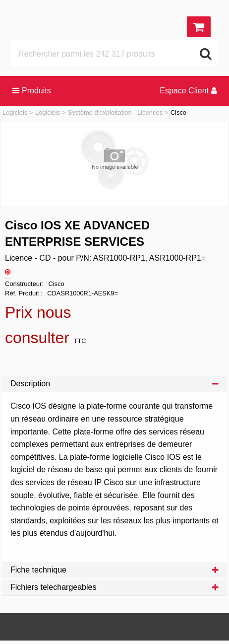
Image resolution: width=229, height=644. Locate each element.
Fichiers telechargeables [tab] (114, 587)
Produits (32, 91)
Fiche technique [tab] (114, 570)
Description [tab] (114, 384)
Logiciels (15, 112)
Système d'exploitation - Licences (115, 112)
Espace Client (188, 91)
